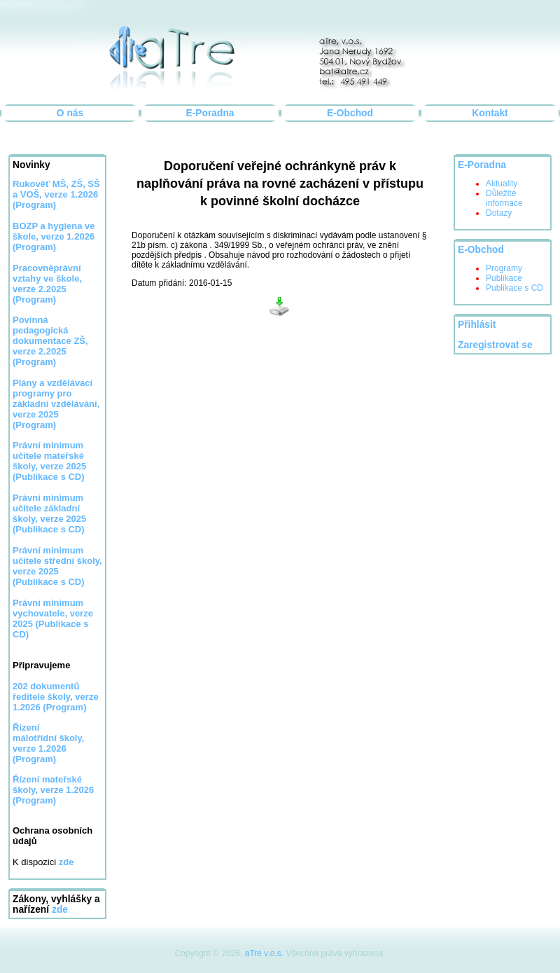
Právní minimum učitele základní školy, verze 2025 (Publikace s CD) (49, 513)
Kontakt (490, 113)
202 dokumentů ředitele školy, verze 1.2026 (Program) (56, 697)
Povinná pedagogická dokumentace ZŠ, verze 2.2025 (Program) (50, 341)
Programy (504, 268)
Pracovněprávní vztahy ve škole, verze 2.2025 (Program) (47, 284)
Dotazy (499, 213)
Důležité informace (504, 198)
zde (60, 910)
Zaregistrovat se (495, 345)
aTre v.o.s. (264, 953)
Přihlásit (477, 325)
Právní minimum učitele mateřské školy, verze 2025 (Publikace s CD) (49, 461)
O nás (70, 113)
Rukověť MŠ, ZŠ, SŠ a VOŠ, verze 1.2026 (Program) (56, 194)
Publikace (504, 278)
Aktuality (502, 184)
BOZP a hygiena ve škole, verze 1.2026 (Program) (54, 236)
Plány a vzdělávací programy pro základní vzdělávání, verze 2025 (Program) (56, 404)
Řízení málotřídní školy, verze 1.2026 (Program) (48, 743)
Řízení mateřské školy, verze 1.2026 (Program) (53, 790)
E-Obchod (350, 113)
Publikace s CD (514, 288)
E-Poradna (210, 113)
